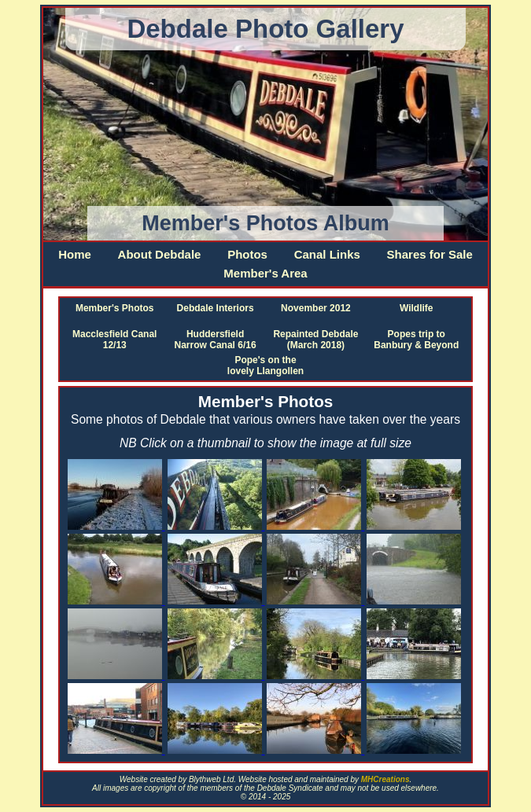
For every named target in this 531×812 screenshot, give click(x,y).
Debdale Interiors (216, 308)
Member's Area (265, 273)
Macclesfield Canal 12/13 (114, 340)
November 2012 (316, 308)
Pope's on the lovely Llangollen (265, 366)
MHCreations (385, 779)
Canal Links (327, 254)
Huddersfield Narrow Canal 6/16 (216, 340)
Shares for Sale (430, 254)
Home (75, 254)
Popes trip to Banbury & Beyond (416, 340)
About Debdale (160, 254)
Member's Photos (115, 308)
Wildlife (417, 308)
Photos (247, 254)
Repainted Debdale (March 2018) (315, 340)
